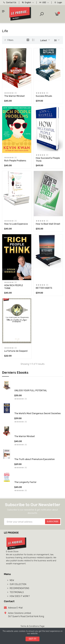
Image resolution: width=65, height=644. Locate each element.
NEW (12, 580)
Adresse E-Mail (15, 608)
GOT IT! (32, 639)
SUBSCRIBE (53, 522)
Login (58, 3)
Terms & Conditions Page (32, 626)
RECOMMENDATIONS (19, 588)
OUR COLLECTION (18, 584)
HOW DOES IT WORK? (20, 596)
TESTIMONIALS (17, 592)
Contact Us (10, 3)
